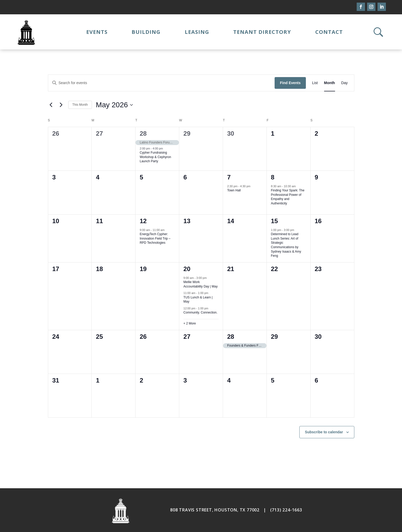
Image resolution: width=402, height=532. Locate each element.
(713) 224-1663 (286, 510)
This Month (80, 105)
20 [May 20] (187, 269)
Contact (329, 32)
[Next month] (61, 105)
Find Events (290, 83)
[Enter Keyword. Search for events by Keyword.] (162, 83)
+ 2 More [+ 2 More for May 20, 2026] (190, 323)
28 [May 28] (231, 337)
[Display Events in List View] (315, 83)
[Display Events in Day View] (345, 83)
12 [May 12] (143, 221)
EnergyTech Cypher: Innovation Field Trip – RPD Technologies (155, 238)
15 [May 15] (274, 221)
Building (146, 32)
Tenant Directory (262, 32)
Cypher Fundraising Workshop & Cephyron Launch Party (155, 157)
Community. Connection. (200, 312)
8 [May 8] (273, 177)
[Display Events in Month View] (330, 83)
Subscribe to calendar (324, 432)
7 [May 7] (229, 177)
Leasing (197, 32)
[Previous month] (51, 105)
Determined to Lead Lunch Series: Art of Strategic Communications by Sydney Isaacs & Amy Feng (286, 245)
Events (97, 32)
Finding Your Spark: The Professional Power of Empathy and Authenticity (288, 197)
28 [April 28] (143, 133)
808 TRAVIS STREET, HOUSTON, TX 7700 (214, 510)
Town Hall (234, 190)
